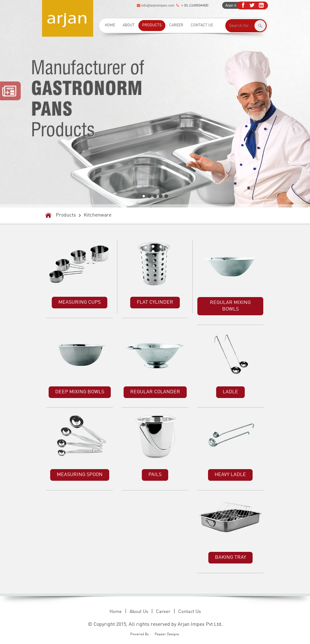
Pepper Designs (167, 634)
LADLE (230, 392)
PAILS (155, 475)
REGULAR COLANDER (155, 392)
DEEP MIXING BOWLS (80, 392)
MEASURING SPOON (80, 475)
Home (110, 25)
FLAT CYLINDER (155, 302)
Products (152, 25)
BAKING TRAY (230, 558)
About (129, 25)
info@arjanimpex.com (158, 5)
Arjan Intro (233, 5)
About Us (139, 612)
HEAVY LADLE (230, 475)
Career (176, 25)
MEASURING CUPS (80, 302)
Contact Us (202, 25)
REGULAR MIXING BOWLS (230, 306)
